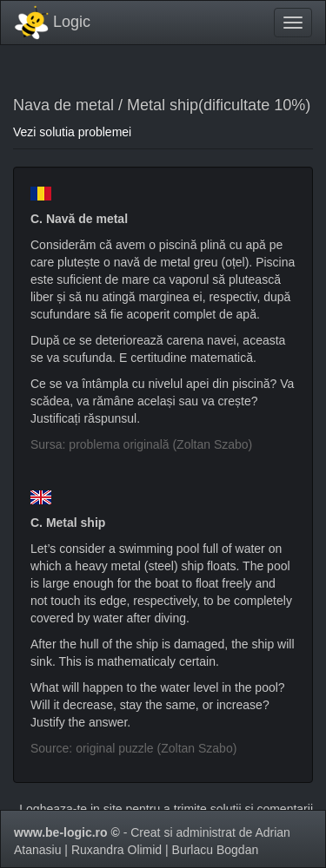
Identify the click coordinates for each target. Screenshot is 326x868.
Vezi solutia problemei (72, 132)
